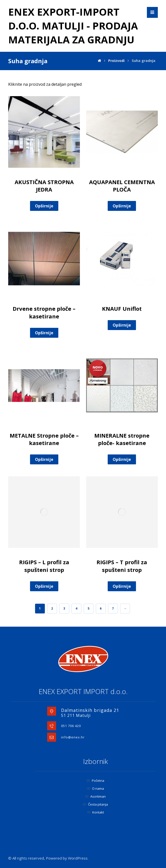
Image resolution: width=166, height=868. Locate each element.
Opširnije (44, 206)
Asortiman (95, 796)
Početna (95, 781)
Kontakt (96, 812)
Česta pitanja (95, 804)
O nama (95, 788)
